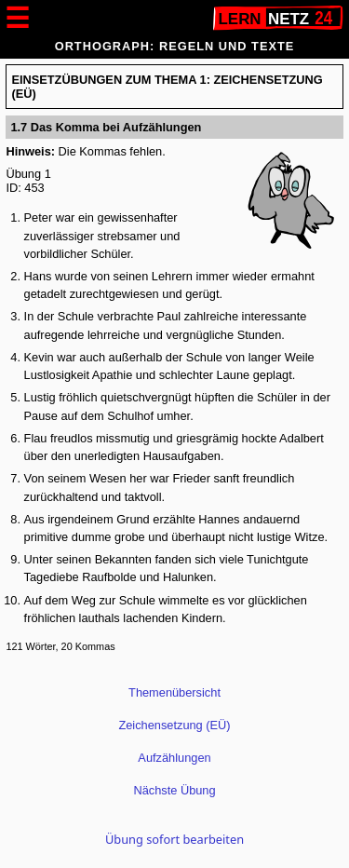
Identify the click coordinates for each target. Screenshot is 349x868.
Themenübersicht (174, 692)
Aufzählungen (174, 758)
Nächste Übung (174, 790)
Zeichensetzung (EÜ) (174, 725)
